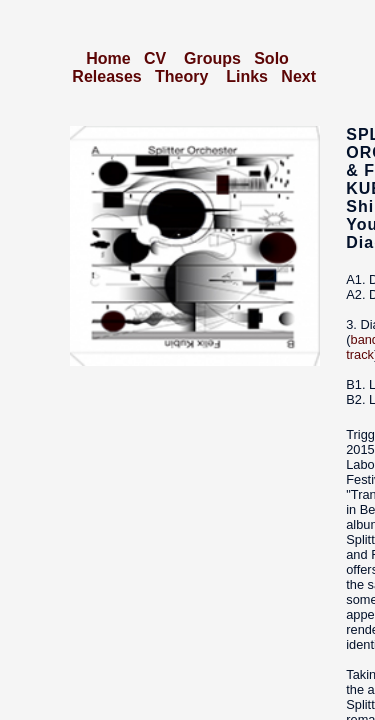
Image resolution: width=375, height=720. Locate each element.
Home (108, 58)
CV (155, 58)
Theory (181, 76)
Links (247, 76)
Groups (212, 58)
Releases (106, 76)
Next (298, 76)
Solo (271, 58)
